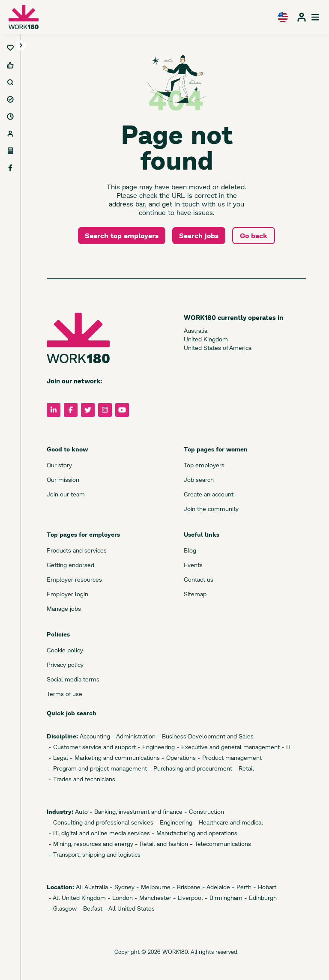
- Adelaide (215, 887)
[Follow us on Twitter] (88, 410)
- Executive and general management (227, 747)
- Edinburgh (260, 898)
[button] (21, 46)
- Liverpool (187, 898)
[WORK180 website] (24, 17)
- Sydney (121, 887)
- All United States (129, 908)
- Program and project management (97, 768)
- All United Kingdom (76, 898)
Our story (59, 465)
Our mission (63, 480)
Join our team (66, 494)
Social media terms (73, 679)
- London (119, 898)
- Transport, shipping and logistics (94, 854)
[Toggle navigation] (21, 45)
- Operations (178, 757)
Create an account (209, 494)
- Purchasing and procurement (190, 768)
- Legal (57, 757)
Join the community (211, 509)
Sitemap (195, 594)
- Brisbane (185, 887)
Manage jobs (64, 608)
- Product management (229, 757)
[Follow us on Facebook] (71, 410)
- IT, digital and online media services (98, 833)
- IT (286, 747)
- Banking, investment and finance (135, 811)
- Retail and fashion (161, 844)
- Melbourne (153, 887)
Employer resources (74, 579)
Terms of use (64, 694)
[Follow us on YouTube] (122, 410)
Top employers (204, 465)
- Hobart (264, 887)
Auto (81, 811)
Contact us (199, 579)
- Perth (241, 887)
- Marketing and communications (114, 757)
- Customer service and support (91, 747)
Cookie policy (65, 650)
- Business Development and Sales (205, 736)
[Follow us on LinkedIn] (54, 410)
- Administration (133, 736)
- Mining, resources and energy (90, 844)
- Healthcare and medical (228, 822)
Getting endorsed (70, 565)
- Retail (243, 768)
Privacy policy (65, 665)
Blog (190, 550)
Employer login (67, 594)
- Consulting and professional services (100, 822)
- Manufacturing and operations (194, 833)
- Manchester (152, 898)
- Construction (203, 811)
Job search (199, 480)
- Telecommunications (220, 844)
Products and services (77, 550)
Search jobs (199, 235)
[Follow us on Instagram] (105, 410)
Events (193, 565)
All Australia (91, 887)
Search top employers (122, 235)
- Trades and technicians (81, 779)
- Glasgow (62, 908)
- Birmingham (223, 898)
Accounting (94, 736)
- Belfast (90, 908)
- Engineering (155, 747)
